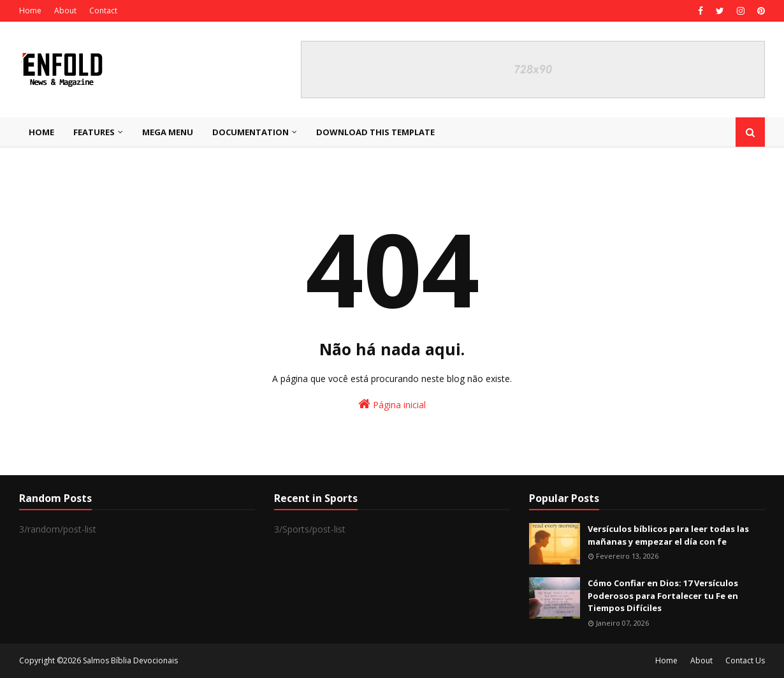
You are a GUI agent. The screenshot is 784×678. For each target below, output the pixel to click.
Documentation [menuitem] (250, 132)
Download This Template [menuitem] (375, 132)
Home (30, 11)
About (65, 11)
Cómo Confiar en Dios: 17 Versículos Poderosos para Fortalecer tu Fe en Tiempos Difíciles (663, 595)
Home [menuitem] (41, 132)
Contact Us (745, 660)
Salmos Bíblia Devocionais (130, 660)
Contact (103, 11)
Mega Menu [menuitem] (168, 132)
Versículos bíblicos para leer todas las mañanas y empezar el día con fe (668, 535)
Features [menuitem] (94, 132)
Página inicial (392, 404)
